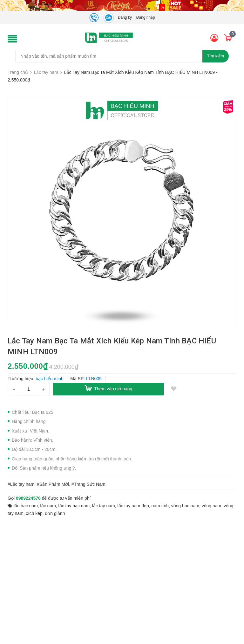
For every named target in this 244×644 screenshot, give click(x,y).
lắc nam (48, 506)
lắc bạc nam (26, 506)
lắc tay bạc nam (74, 506)
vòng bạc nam (185, 506)
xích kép (34, 513)
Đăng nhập (146, 17)
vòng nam (211, 506)
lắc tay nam (104, 506)
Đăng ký (125, 17)
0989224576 (28, 498)
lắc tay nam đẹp (133, 506)
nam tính (160, 506)
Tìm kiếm (216, 56)
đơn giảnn (55, 513)
